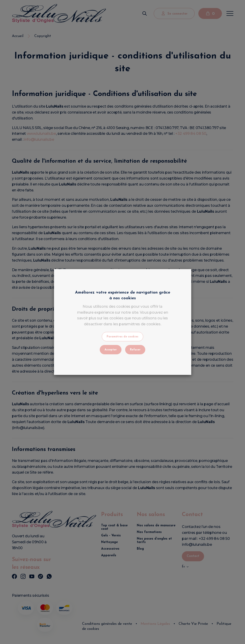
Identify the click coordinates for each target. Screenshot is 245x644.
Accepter (111, 350)
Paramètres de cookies (122, 337)
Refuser (135, 350)
